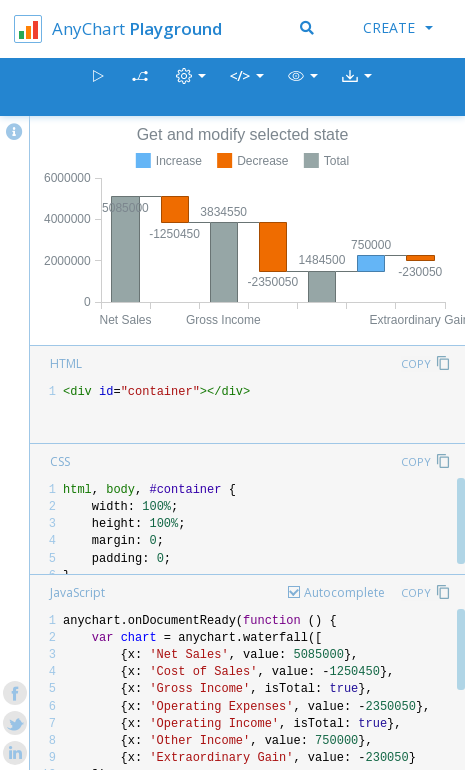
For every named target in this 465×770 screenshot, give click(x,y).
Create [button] (398, 27)
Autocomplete (344, 592)
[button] (303, 87)
